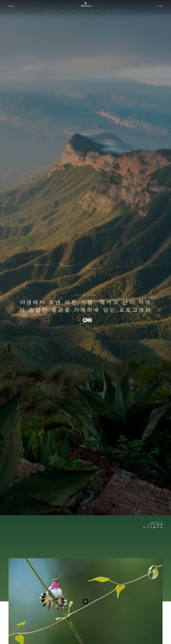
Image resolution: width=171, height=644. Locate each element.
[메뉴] (11, 6)
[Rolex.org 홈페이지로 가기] (85, 4)
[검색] (159, 6)
